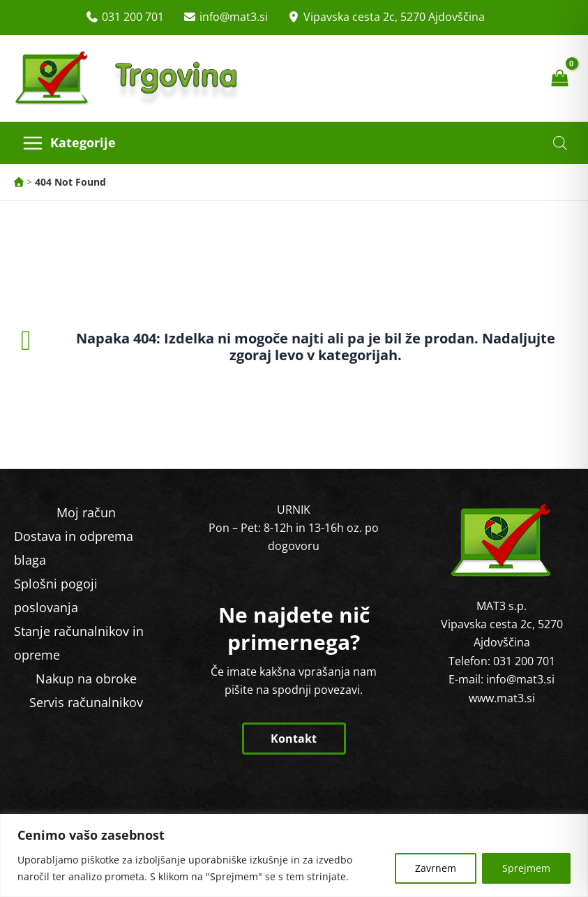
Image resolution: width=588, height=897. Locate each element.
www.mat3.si (502, 698)
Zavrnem (436, 868)
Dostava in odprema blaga (74, 548)
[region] (294, 855)
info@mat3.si (234, 17)
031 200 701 (133, 17)
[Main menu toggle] (69, 143)
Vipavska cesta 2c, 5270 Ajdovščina (394, 17)
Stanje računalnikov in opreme (79, 643)
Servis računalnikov (86, 702)
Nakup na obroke (86, 679)
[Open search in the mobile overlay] (560, 143)
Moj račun (86, 512)
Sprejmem (526, 868)
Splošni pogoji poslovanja (56, 595)
